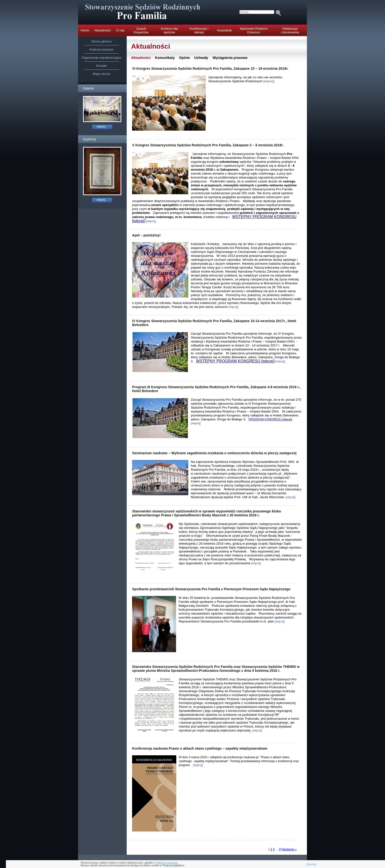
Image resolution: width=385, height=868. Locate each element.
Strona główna (101, 41)
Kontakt (101, 66)
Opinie (184, 58)
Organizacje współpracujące (102, 58)
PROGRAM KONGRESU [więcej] (270, 419)
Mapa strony (101, 74)
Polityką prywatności (167, 863)
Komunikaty (165, 58)
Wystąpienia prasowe (230, 58)
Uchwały (201, 58)
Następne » (289, 849)
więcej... (102, 127)
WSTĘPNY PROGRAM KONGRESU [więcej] (235, 361)
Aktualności (141, 58)
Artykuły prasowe (102, 49)
